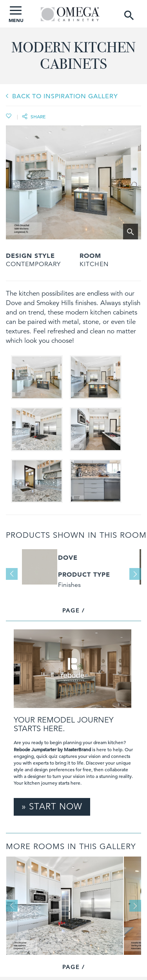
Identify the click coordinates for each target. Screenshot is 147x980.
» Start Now (52, 806)
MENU (16, 15)
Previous (12, 574)
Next (135, 574)
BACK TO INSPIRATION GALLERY (65, 96)
